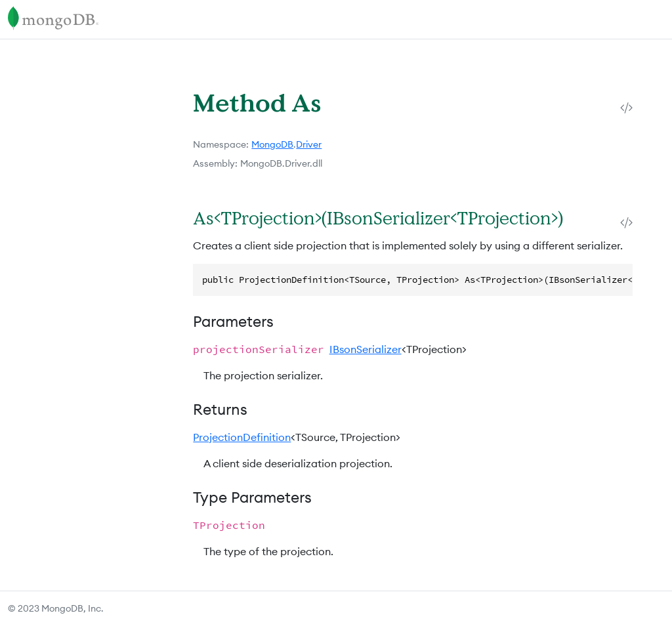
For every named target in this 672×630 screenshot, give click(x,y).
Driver (309, 144)
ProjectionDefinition (242, 437)
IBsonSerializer (366, 349)
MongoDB (272, 144)
